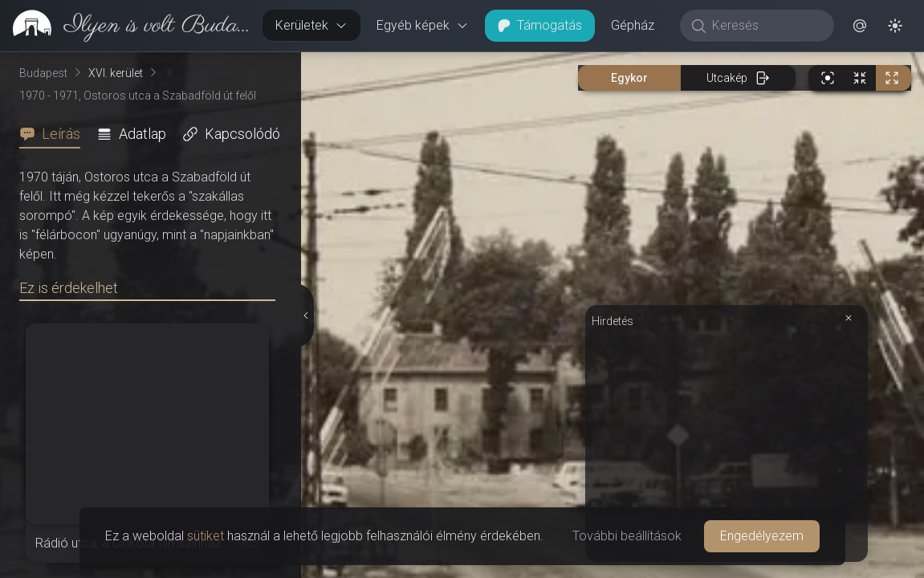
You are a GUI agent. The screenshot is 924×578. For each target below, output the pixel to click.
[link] (125, 26)
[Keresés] (765, 26)
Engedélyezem (762, 536)
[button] (860, 26)
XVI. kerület (116, 73)
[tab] (55, 134)
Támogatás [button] (540, 25)
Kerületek (311, 25)
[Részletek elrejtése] (307, 315)
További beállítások (627, 536)
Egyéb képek (423, 25)
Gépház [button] (633, 25)
